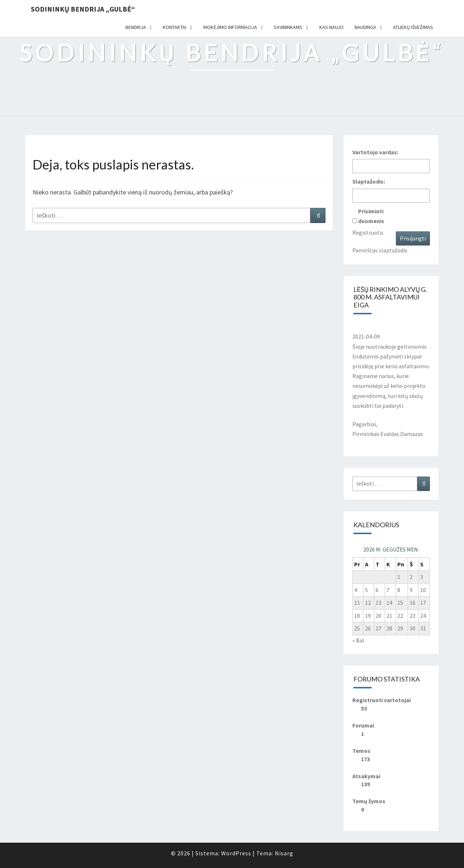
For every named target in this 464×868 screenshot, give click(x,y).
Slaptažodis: (369, 181)
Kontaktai (175, 27)
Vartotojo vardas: (375, 152)
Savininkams (288, 27)
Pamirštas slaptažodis (380, 250)
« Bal (358, 640)
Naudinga (365, 27)
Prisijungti (413, 238)
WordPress (236, 853)
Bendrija (136, 27)
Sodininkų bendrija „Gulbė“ (83, 9)
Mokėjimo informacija (230, 27)
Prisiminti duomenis (371, 216)
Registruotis (368, 232)
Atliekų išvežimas (413, 27)
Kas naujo (332, 27)
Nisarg (284, 853)
